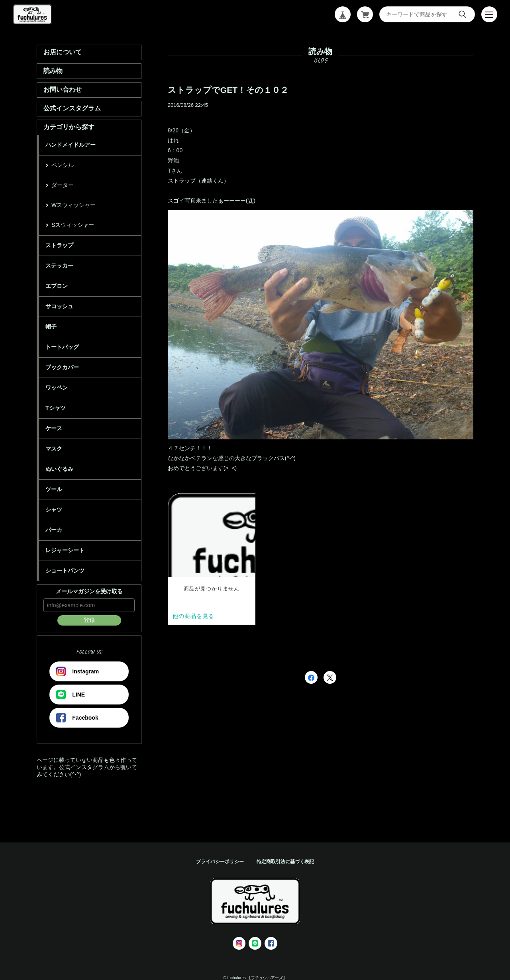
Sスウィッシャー (73, 225)
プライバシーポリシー (220, 862)
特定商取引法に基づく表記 (285, 862)
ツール (54, 489)
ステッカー (59, 266)
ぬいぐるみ (59, 469)
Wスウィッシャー (74, 205)
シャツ (54, 510)
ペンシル (63, 165)
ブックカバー (62, 367)
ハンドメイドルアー (71, 145)
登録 (89, 620)
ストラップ (59, 245)
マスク (54, 449)
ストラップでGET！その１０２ (228, 90)
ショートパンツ (65, 571)
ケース (54, 428)
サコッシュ (59, 306)
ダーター (63, 185)
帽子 (51, 327)
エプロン (57, 286)
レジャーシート (65, 550)
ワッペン (57, 388)
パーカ (54, 530)
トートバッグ (62, 347)
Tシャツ (56, 408)
